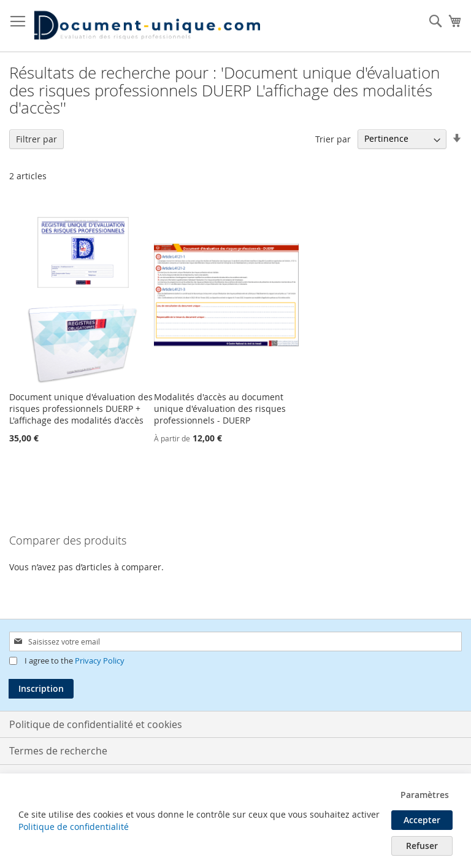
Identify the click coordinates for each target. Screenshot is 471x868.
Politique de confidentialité (74, 827)
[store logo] (147, 26)
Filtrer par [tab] (36, 139)
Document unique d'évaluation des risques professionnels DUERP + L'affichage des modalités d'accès (81, 409)
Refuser (422, 846)
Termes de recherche (58, 751)
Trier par (333, 138)
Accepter (422, 820)
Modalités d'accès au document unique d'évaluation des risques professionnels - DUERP (220, 409)
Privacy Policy (100, 661)
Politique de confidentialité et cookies (96, 724)
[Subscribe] (41, 689)
